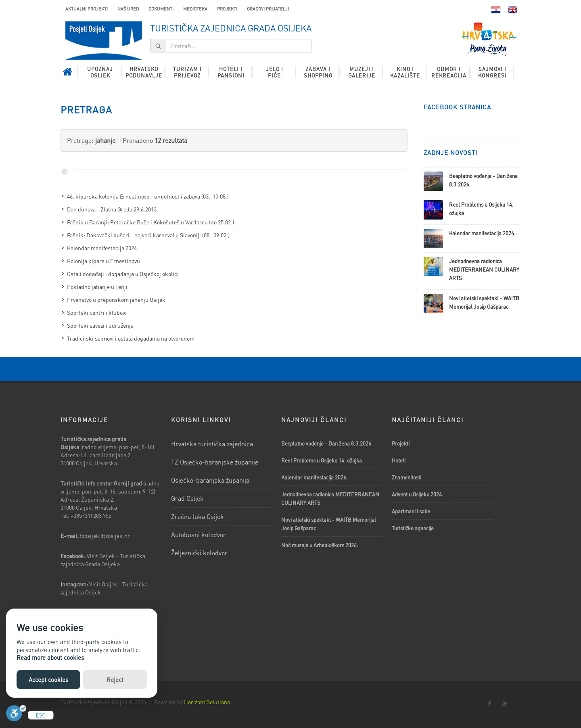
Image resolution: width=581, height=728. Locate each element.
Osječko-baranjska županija (210, 480)
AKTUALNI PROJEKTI (87, 9)
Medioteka (195, 9)
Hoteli (399, 460)
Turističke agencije (413, 528)
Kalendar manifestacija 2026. (482, 233)
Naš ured (128, 9)
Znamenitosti (406, 477)
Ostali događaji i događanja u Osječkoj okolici (123, 274)
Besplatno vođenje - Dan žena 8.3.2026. (327, 443)
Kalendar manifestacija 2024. (103, 248)
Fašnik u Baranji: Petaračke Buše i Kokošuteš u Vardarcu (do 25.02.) (150, 222)
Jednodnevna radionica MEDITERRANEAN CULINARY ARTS (484, 269)
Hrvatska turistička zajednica (212, 444)
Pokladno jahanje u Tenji (97, 287)
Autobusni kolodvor (199, 534)
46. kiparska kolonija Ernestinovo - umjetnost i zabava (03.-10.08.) (148, 196)
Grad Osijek (187, 498)
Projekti (227, 9)
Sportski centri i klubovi (97, 312)
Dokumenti (161, 9)
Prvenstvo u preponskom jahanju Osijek (116, 299)
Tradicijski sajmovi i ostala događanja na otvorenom (131, 338)
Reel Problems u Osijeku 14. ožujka (322, 460)
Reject (115, 680)
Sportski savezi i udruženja (100, 325)
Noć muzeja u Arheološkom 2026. (320, 545)
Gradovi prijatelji (268, 9)
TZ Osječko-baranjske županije (215, 462)
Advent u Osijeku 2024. (418, 494)
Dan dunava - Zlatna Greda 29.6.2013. (113, 209)
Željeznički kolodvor (199, 553)
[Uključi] (16, 715)
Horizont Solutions (207, 702)
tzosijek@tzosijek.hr (105, 536)
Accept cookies (48, 680)
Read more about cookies (50, 657)
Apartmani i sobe (411, 511)
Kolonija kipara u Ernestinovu (103, 261)
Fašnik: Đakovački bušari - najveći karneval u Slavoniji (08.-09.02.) (148, 235)
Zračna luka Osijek (197, 516)
